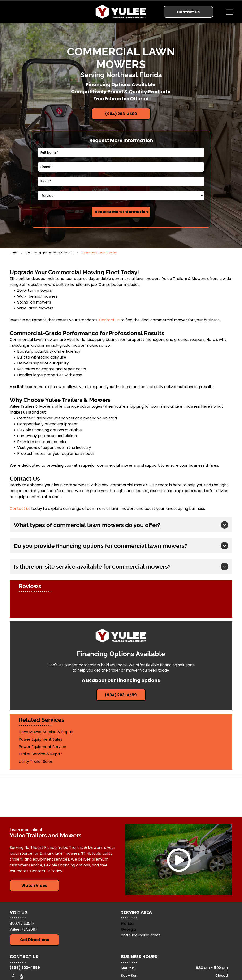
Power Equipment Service (42, 747)
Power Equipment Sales (40, 739)
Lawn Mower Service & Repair (46, 732)
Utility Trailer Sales (36, 762)
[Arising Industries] (34, 796)
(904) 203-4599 (25, 968)
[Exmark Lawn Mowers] (150, 796)
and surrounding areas (141, 935)
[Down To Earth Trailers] (208, 796)
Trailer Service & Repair (40, 754)
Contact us (109, 320)
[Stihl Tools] (92, 796)
